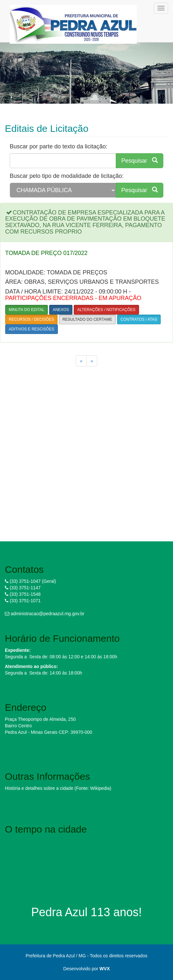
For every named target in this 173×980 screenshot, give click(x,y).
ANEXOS (61, 310)
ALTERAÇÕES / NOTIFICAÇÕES (106, 310)
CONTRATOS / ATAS (139, 319)
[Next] (92, 361)
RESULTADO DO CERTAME (87, 319)
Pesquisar (140, 161)
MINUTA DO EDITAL (27, 310)
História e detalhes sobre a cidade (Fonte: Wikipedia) (58, 788)
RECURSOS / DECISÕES (31, 319)
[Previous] (81, 361)
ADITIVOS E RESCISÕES (32, 329)
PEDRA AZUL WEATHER (86, 862)
